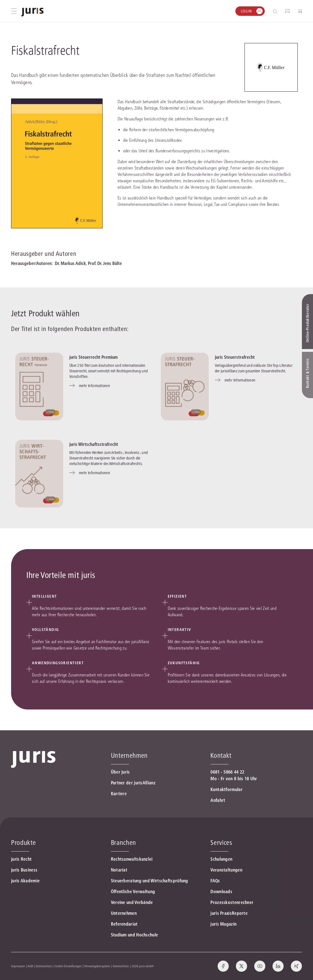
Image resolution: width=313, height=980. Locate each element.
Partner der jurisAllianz (133, 783)
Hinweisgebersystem (97, 966)
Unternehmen (124, 913)
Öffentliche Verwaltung (133, 891)
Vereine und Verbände (132, 902)
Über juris (120, 772)
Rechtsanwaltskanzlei (132, 859)
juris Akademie (25, 881)
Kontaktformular (227, 789)
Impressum (18, 966)
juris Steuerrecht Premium (93, 357)
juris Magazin (223, 924)
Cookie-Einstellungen (68, 966)
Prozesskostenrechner (232, 902)
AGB (30, 966)
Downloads (221, 891)
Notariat (119, 870)
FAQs (215, 881)
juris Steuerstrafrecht (235, 357)
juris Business (24, 870)
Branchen (124, 843)
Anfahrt (218, 800)
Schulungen (221, 859)
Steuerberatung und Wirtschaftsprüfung (150, 881)
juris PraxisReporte (229, 913)
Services (221, 843)
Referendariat (124, 924)
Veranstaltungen (226, 870)
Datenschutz (44, 966)
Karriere (119, 794)
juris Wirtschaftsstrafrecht (94, 444)
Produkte (23, 843)
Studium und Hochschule (135, 935)
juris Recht (21, 859)
